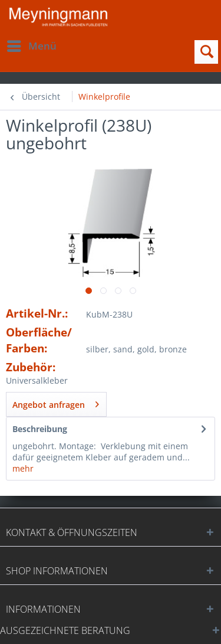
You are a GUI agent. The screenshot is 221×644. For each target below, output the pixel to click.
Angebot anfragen (56, 403)
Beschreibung (40, 429)
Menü (32, 45)
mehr (23, 468)
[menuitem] (31, 46)
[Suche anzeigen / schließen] (206, 52)
